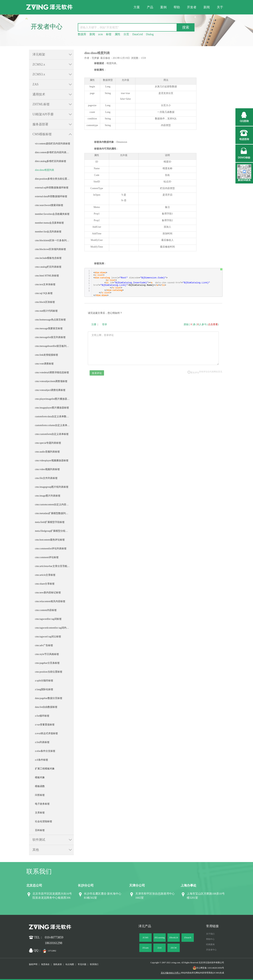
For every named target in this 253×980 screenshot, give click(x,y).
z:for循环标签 (42, 716)
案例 (163, 7)
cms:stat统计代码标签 (46, 311)
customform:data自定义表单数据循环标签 (54, 416)
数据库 (82, 34)
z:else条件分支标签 (45, 751)
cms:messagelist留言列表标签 (50, 337)
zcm (101, 34)
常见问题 (82, 964)
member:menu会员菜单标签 (49, 223)
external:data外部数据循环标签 (51, 196)
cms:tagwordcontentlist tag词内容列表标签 (54, 628)
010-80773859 (54, 937)
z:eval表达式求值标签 (46, 733)
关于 (220, 7)
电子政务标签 (42, 804)
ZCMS (146, 938)
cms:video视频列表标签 (47, 469)
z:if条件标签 (42, 760)
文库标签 (40, 813)
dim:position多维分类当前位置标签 (53, 179)
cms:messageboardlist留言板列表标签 (54, 346)
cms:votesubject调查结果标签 (50, 390)
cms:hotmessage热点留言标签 (50, 320)
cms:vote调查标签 (44, 364)
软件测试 (39, 840)
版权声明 (33, 964)
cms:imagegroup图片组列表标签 (52, 487)
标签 (109, 34)
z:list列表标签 (42, 742)
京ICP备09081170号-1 (171, 973)
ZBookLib (174, 938)
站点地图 (70, 964)
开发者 (192, 7)
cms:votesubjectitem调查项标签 (51, 381)
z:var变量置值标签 (45, 725)
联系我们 (94, 964)
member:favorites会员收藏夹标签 (52, 214)
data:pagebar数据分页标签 (49, 698)
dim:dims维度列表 (45, 170)
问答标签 (40, 795)
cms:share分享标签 (45, 584)
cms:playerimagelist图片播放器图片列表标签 (54, 399)
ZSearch (188, 938)
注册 (94, 324)
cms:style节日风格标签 (47, 654)
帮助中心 (210, 939)
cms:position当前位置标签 (49, 672)
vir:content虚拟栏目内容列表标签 (53, 144)
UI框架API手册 (43, 114)
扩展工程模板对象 (45, 769)
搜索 (186, 27)
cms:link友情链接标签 (47, 355)
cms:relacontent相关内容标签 (50, 601)
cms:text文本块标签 (45, 284)
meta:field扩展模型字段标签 (50, 522)
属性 (118, 34)
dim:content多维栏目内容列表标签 (53, 152)
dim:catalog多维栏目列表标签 (51, 161)
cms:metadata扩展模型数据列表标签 (54, 513)
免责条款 (45, 964)
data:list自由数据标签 (46, 707)
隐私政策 (58, 964)
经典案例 (210, 944)
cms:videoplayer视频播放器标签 (52, 461)
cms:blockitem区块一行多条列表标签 (54, 240)
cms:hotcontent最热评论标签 (50, 540)
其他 (36, 850)
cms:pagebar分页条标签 (47, 663)
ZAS (35, 84)
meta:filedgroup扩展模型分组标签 (53, 531)
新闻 (207, 7)
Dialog (150, 34)
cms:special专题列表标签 (48, 443)
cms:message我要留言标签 (49, 328)
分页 (126, 34)
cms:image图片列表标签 (48, 496)
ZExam (145, 948)
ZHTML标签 (41, 104)
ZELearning (160, 938)
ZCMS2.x (39, 64)
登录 (105, 324)
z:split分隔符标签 (44, 681)
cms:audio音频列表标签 (47, 452)
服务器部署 (40, 124)
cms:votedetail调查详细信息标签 (52, 372)
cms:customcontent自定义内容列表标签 (54, 505)
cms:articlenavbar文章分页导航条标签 (54, 566)
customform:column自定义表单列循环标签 (54, 425)
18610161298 (53, 943)
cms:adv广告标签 (44, 645)
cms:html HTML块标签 (47, 276)
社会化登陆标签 (44, 821)
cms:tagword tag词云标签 (48, 637)
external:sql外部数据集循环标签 (52, 188)
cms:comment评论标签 (47, 557)
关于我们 (210, 934)
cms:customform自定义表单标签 (52, 434)
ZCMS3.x (39, 74)
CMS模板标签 (42, 134)
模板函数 (40, 786)
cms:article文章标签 (45, 575)
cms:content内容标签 (46, 610)
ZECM (173, 948)
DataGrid (138, 34)
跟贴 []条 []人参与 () (201, 324)
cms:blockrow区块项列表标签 (51, 249)
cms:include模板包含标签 (48, 258)
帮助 (177, 7)
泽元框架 (39, 54)
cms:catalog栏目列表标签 (48, 267)
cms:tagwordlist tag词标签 (48, 619)
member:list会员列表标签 (48, 232)
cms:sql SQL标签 (44, 293)
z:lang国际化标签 (44, 689)
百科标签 (40, 830)
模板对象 (40, 777)
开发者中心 (211, 950)
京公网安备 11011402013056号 (208, 968)
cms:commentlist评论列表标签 (51, 549)
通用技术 (39, 94)
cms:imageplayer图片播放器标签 (52, 408)
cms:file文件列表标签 (46, 478)
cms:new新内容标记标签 (48, 593)
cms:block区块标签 (45, 302)
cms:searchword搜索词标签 (49, 205)
